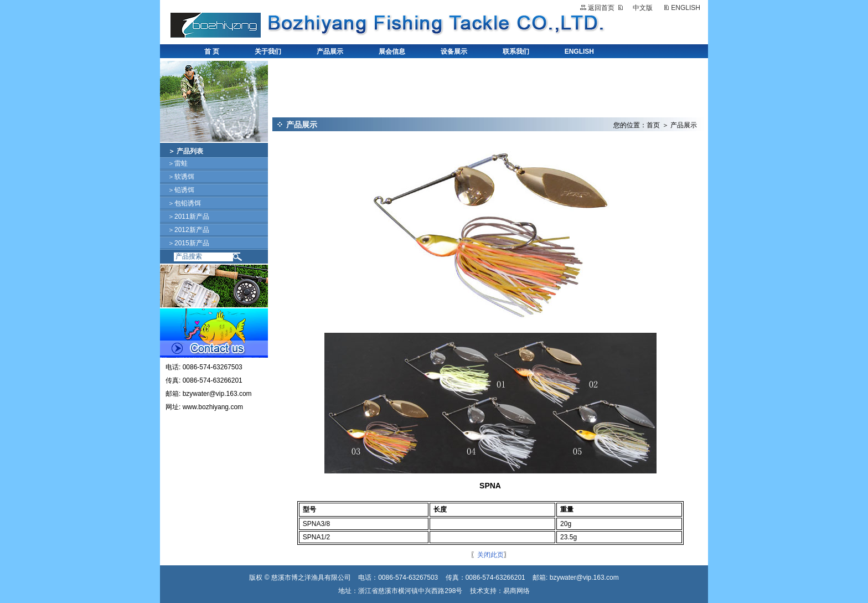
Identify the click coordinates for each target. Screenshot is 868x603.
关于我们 (268, 51)
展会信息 (392, 51)
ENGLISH (686, 8)
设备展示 (454, 51)
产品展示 (330, 51)
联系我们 (516, 51)
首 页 (212, 51)
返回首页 (601, 8)
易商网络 (516, 591)
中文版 (643, 8)
